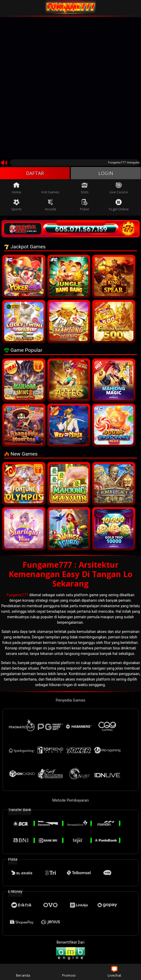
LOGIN (106, 173)
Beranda (23, 972)
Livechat (114, 972)
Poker (85, 205)
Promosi (69, 972)
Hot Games (50, 188)
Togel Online (119, 205)
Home (17, 188)
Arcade (51, 205)
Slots (85, 188)
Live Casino (119, 188)
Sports (17, 205)
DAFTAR (35, 173)
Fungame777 (17, 595)
